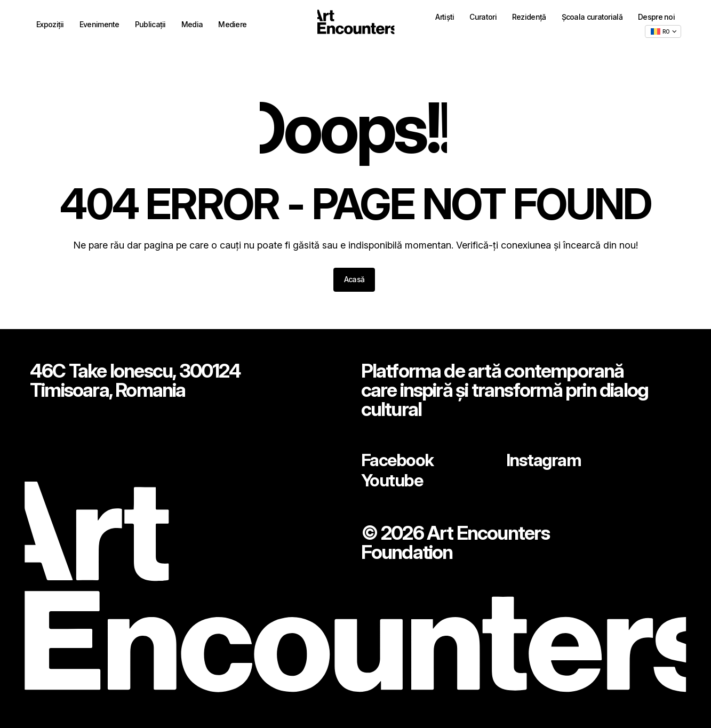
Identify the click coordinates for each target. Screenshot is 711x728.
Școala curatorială (592, 18)
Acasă (354, 279)
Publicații (150, 26)
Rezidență (529, 18)
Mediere (232, 26)
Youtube (395, 479)
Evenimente (99, 26)
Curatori (483, 18)
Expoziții (50, 26)
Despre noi (656, 18)
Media (192, 26)
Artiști (445, 18)
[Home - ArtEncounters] (356, 25)
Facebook (401, 457)
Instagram (547, 457)
